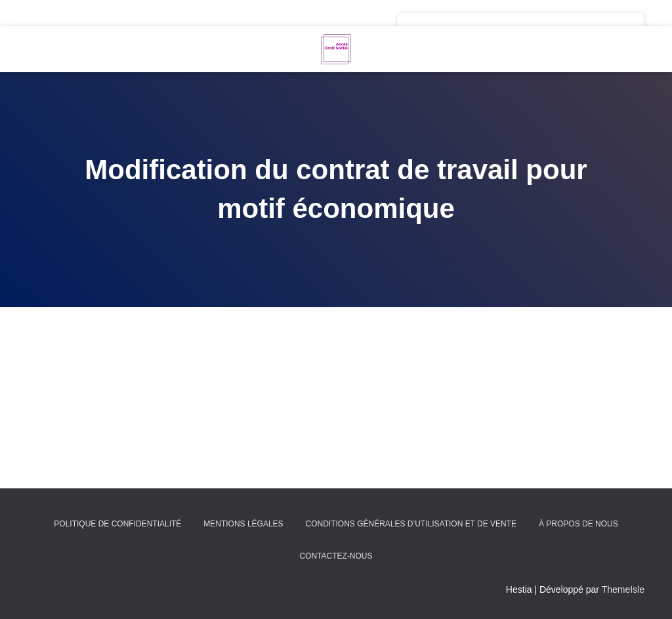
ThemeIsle (623, 589)
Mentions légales (243, 524)
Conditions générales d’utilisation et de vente (411, 524)
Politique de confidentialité (117, 524)
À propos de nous (578, 524)
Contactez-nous (336, 556)
